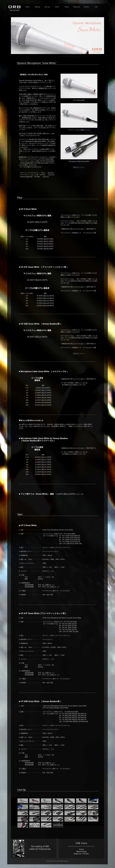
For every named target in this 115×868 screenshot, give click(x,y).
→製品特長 (50, 173)
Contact (86, 7)
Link (96, 7)
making (34, 848)
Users (57, 7)
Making (37, 7)
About (67, 7)
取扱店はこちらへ (79, 167)
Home (28, 7)
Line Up (47, 7)
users (81, 848)
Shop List (77, 7)
